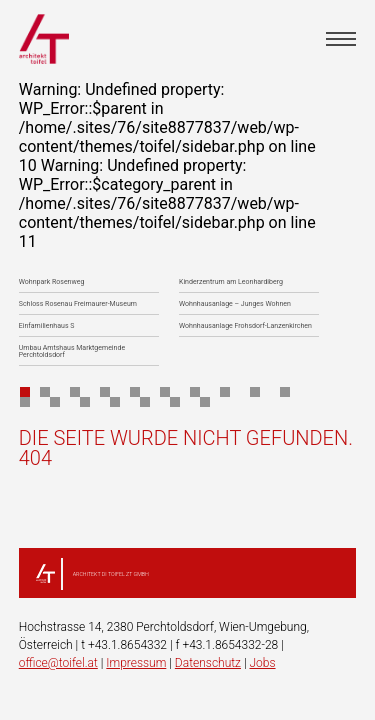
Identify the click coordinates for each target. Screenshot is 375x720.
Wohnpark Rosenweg (52, 282)
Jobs (262, 663)
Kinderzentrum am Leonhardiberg (231, 282)
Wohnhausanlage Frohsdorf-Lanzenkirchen (245, 326)
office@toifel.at (58, 663)
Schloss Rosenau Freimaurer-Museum (78, 304)
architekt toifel (44, 39)
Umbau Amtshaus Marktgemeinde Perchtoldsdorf (72, 352)
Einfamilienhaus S (47, 326)
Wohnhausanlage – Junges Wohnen (235, 304)
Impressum (136, 663)
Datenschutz (208, 663)
